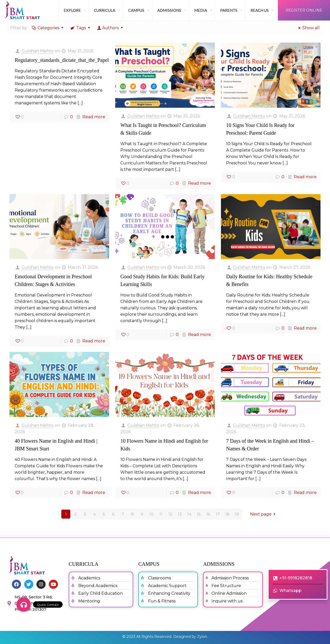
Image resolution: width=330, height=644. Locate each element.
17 (218, 514)
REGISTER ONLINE (304, 10)
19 (237, 514)
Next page (264, 514)
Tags (81, 28)
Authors (111, 28)
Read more (94, 117)
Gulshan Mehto (38, 51)
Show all (308, 28)
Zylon (202, 637)
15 (199, 514)
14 (189, 514)
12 (170, 514)
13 (180, 514)
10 (151, 514)
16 (208, 514)
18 (227, 514)
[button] (24, 605)
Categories (48, 28)
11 (161, 514)
